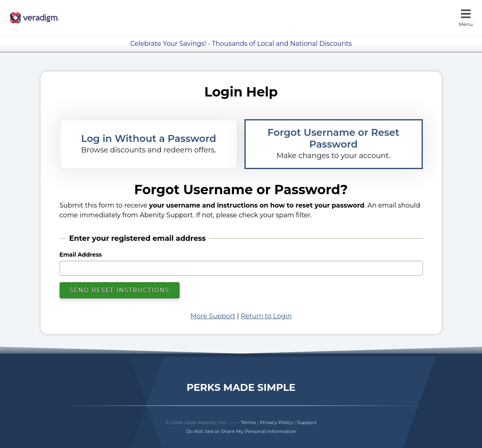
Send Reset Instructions (120, 290)
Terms (248, 422)
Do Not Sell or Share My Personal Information (241, 431)
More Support (213, 316)
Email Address (81, 255)
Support (307, 422)
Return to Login (266, 316)
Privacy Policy (276, 422)
